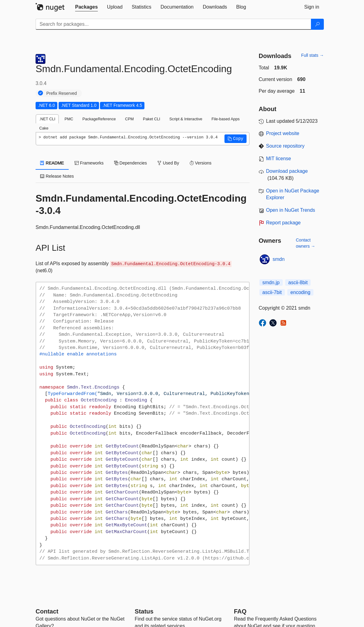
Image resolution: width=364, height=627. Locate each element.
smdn (279, 259)
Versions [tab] (201, 163)
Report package (284, 223)
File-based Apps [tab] (226, 119)
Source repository (285, 146)
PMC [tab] (69, 119)
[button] (236, 139)
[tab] (86, 7)
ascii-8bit (298, 283)
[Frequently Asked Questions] (240, 611)
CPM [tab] (129, 119)
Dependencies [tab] (130, 163)
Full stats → (312, 55)
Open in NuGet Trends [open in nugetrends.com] (291, 210)
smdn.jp (271, 283)
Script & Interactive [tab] (186, 119)
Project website (283, 133)
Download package (287, 171)
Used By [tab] (168, 163)
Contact (47, 611)
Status (144, 611)
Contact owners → (306, 243)
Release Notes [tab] (57, 176)
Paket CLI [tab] (151, 119)
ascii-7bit (272, 292)
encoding (300, 292)
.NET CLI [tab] (47, 119)
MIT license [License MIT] (279, 159)
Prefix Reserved (62, 93)
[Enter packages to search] (173, 24)
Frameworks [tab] (89, 163)
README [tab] (52, 163)
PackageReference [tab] (99, 119)
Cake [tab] (44, 128)
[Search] (317, 24)
